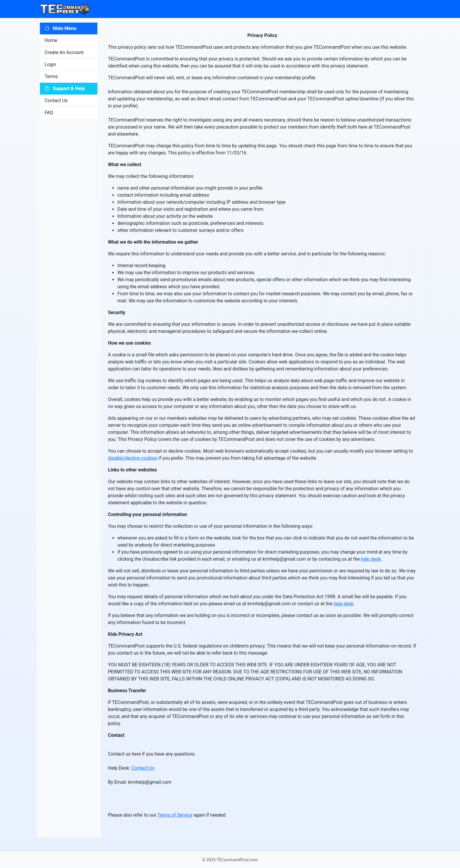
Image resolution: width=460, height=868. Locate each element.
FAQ (49, 113)
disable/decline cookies (133, 458)
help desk (371, 559)
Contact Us (56, 101)
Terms (51, 76)
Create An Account (64, 52)
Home (51, 40)
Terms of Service (175, 815)
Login (50, 64)
